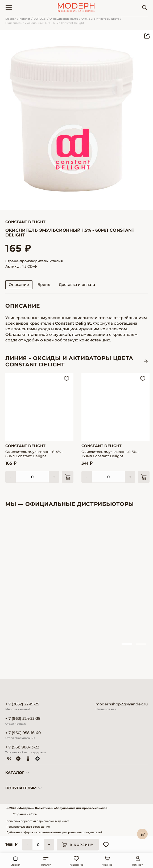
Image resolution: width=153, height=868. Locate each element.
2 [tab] (141, 644)
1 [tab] (127, 644)
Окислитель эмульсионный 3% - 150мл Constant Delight (110, 454)
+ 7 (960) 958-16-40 (23, 733)
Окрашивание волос (64, 19)
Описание (19, 285)
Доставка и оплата (77, 285)
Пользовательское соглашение (28, 827)
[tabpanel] (27, 578)
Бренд (44, 285)
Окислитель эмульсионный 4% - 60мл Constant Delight (34, 454)
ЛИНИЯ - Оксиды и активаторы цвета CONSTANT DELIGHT (69, 361)
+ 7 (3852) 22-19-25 (22, 704)
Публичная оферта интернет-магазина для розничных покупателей (54, 832)
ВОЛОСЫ (40, 19)
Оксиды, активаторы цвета (100, 19)
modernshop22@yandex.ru (122, 704)
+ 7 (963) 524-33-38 (23, 719)
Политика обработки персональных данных (38, 821)
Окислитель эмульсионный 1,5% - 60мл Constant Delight (45, 23)
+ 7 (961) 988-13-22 (22, 747)
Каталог (25, 19)
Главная (11, 19)
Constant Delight (25, 222)
